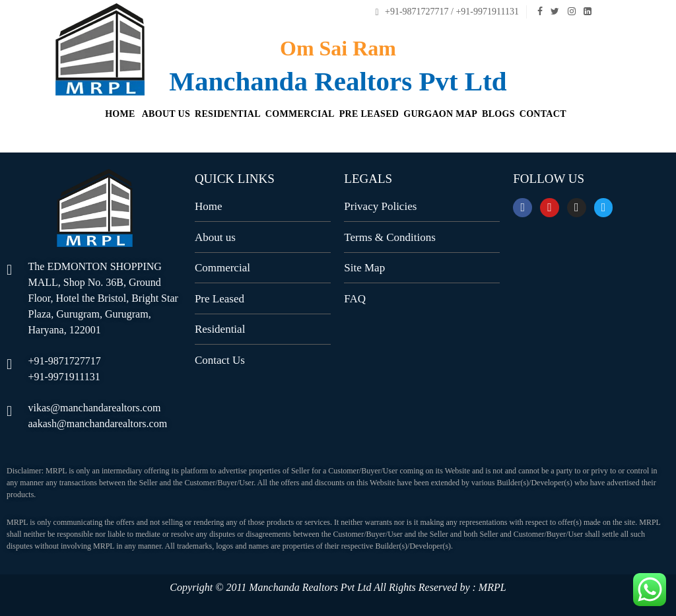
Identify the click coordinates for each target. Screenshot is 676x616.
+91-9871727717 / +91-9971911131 (447, 12)
